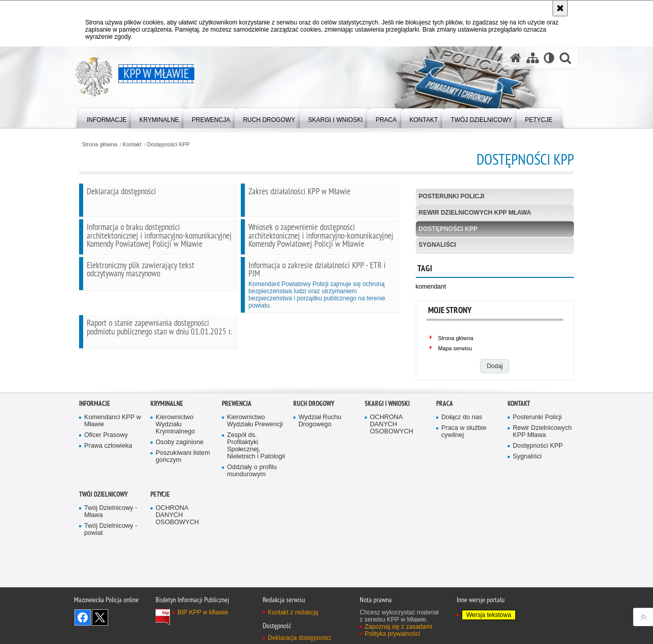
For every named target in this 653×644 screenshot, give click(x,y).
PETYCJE (160, 562)
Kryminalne (167, 471)
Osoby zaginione (180, 509)
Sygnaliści (437, 245)
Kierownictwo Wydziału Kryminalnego (175, 492)
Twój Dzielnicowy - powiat (111, 596)
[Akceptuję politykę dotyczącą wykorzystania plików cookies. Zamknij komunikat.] (560, 8)
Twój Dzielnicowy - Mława (111, 579)
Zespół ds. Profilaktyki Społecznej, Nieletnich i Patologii (256, 513)
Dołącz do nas (462, 485)
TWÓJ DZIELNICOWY (103, 562)
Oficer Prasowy (106, 502)
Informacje (95, 471)
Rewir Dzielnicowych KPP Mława (475, 213)
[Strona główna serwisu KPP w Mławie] (516, 58)
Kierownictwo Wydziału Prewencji (255, 488)
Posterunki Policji (452, 196)
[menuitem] (107, 118)
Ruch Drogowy (314, 471)
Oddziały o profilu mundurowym (252, 538)
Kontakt (132, 145)
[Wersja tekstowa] (549, 58)
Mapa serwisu (455, 348)
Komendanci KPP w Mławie (112, 488)
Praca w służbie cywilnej (464, 498)
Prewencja (237, 471)
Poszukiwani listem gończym (183, 523)
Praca (445, 471)
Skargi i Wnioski (387, 471)
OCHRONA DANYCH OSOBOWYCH (392, 492)
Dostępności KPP (168, 145)
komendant (431, 287)
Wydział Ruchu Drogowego (320, 488)
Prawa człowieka (108, 513)
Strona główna (99, 145)
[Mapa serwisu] (533, 58)
